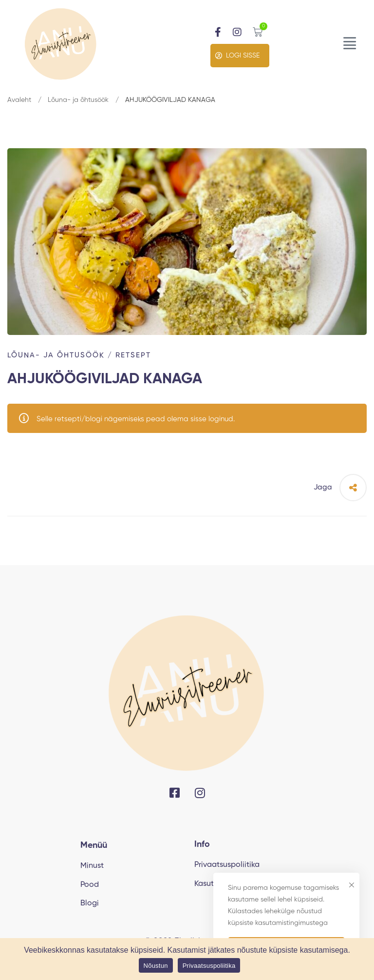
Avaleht (19, 100)
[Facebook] (175, 793)
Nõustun (156, 966)
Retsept (133, 355)
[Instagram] (200, 793)
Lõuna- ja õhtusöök (78, 100)
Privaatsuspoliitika (209, 966)
